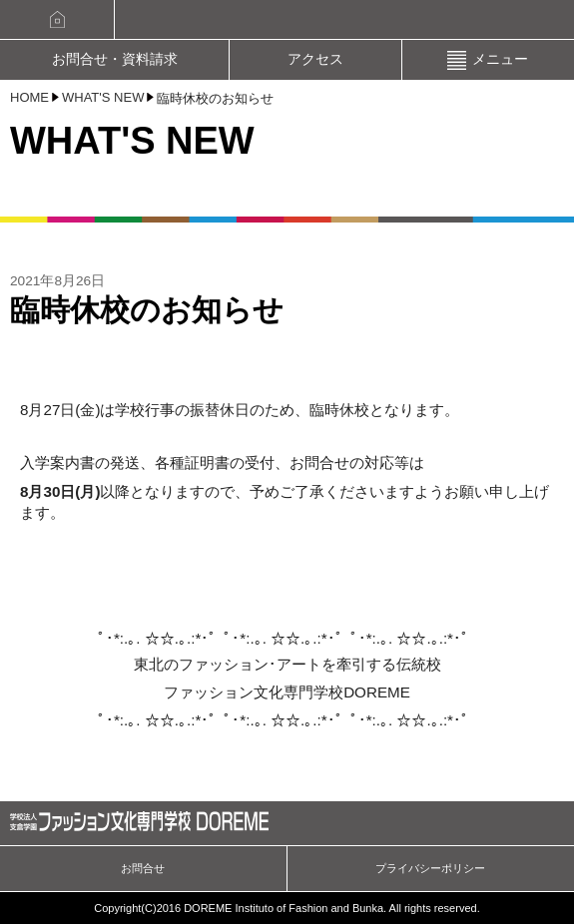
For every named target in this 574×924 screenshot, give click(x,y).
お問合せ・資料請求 (115, 59)
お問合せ (143, 868)
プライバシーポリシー (430, 868)
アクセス (315, 59)
